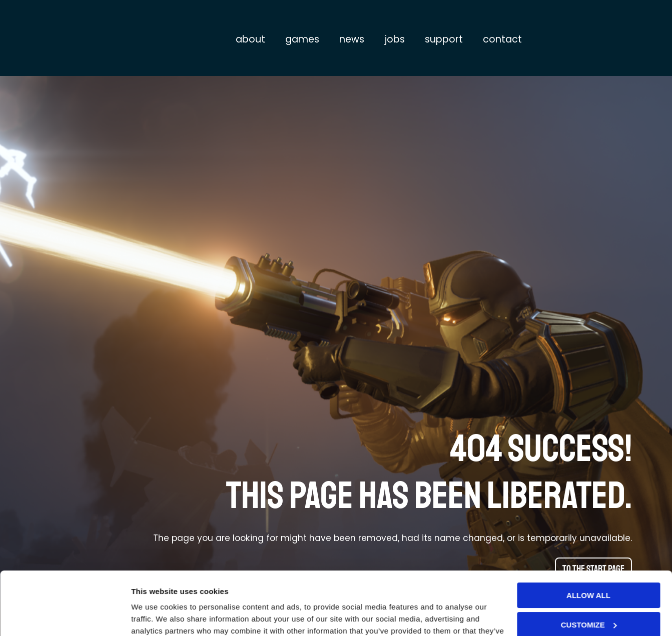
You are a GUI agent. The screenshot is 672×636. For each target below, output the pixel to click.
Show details (154, 616)
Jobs (395, 39)
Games (302, 39)
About (250, 39)
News (352, 39)
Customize (589, 570)
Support (444, 39)
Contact (502, 39)
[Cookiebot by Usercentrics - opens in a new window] (65, 616)
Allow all (588, 541)
